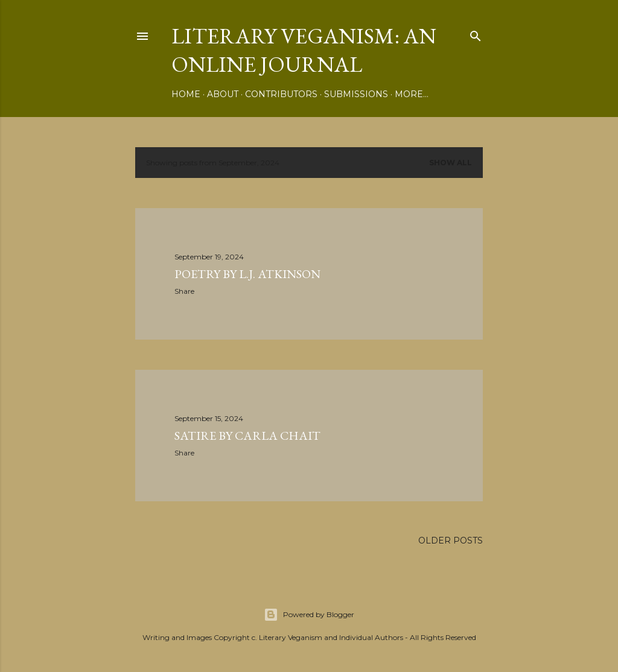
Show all (451, 163)
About (223, 94)
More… (412, 94)
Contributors (281, 94)
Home (186, 94)
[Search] (476, 33)
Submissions (356, 94)
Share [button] (184, 291)
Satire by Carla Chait (247, 436)
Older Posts (451, 540)
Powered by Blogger (309, 615)
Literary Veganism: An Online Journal (304, 50)
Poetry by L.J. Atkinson (247, 274)
